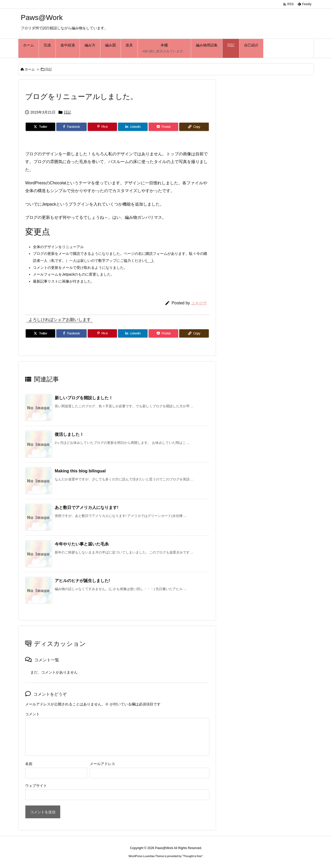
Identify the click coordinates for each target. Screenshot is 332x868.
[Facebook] (71, 127)
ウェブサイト (36, 786)
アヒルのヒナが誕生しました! (82, 581)
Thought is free (192, 856)
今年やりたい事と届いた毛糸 (82, 544)
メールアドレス (102, 764)
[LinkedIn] (133, 127)
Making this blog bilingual (80, 471)
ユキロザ (199, 303)
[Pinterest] (102, 127)
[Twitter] (40, 127)
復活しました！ (69, 434)
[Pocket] (163, 127)
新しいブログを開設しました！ (84, 398)
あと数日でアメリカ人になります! (87, 507)
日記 (49, 69)
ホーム (30, 69)
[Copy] (194, 127)
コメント (32, 714)
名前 (29, 764)
